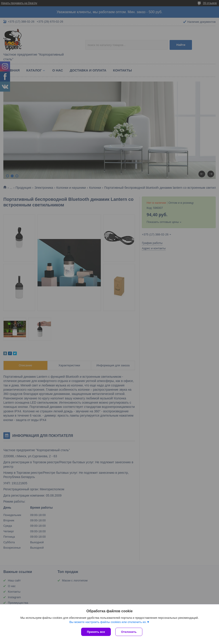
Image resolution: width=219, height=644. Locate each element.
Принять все (96, 632)
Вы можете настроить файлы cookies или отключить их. (108, 622)
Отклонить (129, 632)
